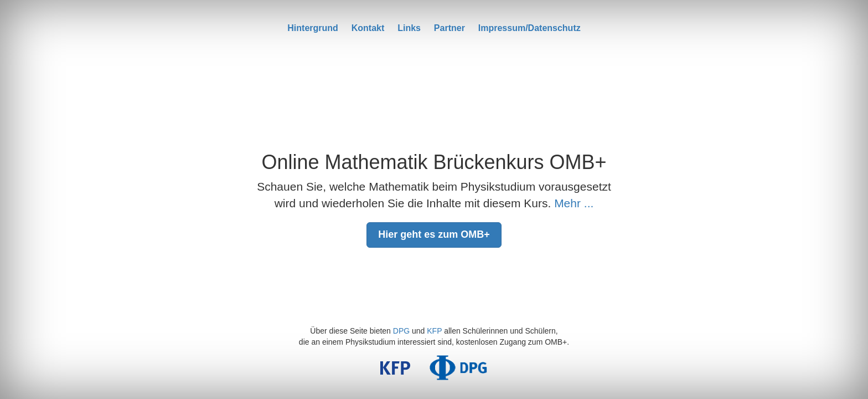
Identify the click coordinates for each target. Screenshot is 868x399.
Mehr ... (574, 203)
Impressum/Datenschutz (529, 28)
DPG (401, 331)
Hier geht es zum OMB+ (434, 234)
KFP (434, 331)
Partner (449, 28)
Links (409, 28)
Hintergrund (313, 28)
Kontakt (368, 28)
